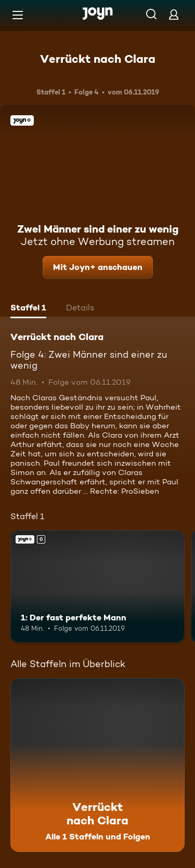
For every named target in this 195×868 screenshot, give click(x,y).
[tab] (28, 309)
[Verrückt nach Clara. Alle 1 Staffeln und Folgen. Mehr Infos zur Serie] (97, 765)
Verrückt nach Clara (98, 59)
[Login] (174, 14)
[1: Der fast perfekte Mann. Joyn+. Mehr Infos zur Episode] (97, 587)
